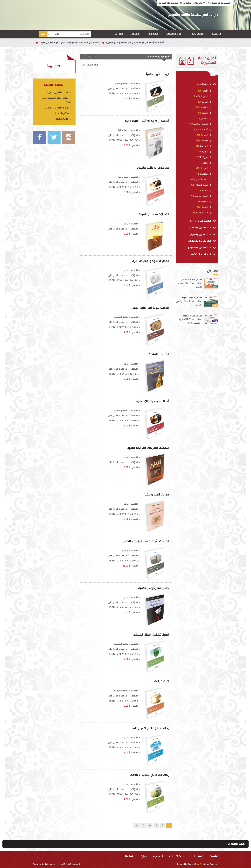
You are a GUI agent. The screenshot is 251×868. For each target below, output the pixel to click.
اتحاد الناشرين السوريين (57, 108)
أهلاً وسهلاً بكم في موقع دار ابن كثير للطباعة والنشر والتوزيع (130, 43)
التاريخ (206, 102)
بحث (43, 34)
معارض (135, 34)
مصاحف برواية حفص (202, 228)
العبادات (205, 168)
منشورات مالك (62, 113)
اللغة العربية (203, 196)
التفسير (205, 118)
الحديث (206, 135)
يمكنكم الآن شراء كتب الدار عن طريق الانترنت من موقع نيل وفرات (65, 43)
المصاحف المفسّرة (204, 254)
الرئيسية (216, 34)
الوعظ (206, 207)
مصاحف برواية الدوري (202, 248)
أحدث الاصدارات (174, 34)
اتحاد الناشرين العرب (59, 92)
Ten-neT (194, 864)
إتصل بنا (119, 34)
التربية (206, 113)
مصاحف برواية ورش (203, 234)
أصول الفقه (203, 96)
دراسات (206, 141)
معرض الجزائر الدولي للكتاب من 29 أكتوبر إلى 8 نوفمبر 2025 (190, 319)
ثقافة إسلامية (202, 124)
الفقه (206, 190)
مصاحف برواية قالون (202, 241)
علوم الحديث (202, 179)
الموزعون (153, 34)
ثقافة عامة (203, 130)
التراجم (206, 107)
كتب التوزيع (203, 213)
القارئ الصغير (63, 119)
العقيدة (205, 174)
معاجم (206, 202)
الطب (207, 163)
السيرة (206, 152)
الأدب (207, 91)
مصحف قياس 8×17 (203, 221)
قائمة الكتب (207, 84)
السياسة (205, 146)
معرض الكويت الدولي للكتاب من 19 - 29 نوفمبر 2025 (189, 301)
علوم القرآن (203, 185)
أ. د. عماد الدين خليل (118, 89)
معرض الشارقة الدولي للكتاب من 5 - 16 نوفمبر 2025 (190, 283)
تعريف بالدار (197, 34)
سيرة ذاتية (204, 157)
